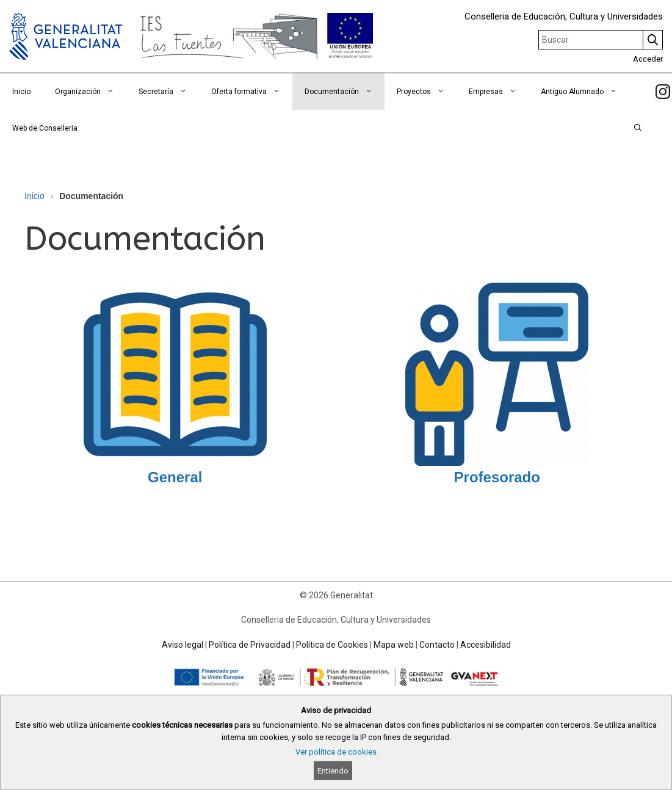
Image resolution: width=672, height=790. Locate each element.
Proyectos (427, 92)
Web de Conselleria (45, 128)
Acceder (648, 59)
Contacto (437, 645)
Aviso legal (182, 645)
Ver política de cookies (336, 752)
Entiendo (333, 771)
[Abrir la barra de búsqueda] (638, 128)
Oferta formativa (252, 92)
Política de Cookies (332, 645)
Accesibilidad (486, 645)
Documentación (345, 92)
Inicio (21, 92)
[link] (663, 92)
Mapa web (394, 645)
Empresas (499, 92)
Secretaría (169, 92)
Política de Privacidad (250, 645)
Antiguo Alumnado (585, 92)
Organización (91, 92)
